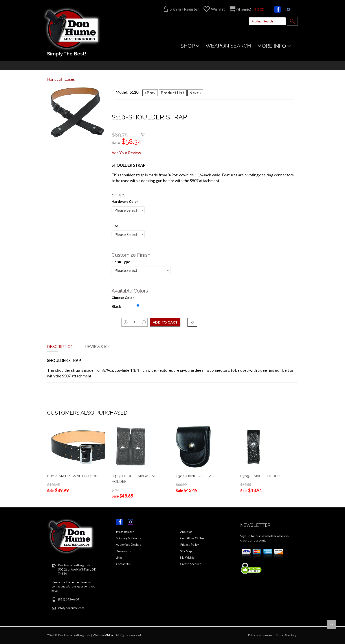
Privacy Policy (190, 545)
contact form (79, 582)
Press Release (125, 532)
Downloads (123, 551)
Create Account (190, 564)
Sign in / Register (184, 9)
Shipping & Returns (128, 538)
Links (119, 558)
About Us (186, 532)
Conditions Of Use (192, 538)
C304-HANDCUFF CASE (196, 476)
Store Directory (286, 635)
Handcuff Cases (61, 79)
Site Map (186, 551)
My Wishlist (188, 558)
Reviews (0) (97, 347)
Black (116, 306)
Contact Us (123, 564)
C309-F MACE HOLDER (260, 476)
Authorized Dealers (128, 545)
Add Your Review (126, 153)
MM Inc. (110, 635)
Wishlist (218, 9)
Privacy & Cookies (260, 635)
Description (60, 347)
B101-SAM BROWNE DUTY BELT (74, 476)
